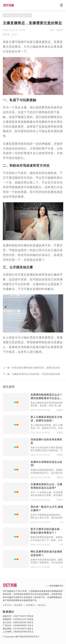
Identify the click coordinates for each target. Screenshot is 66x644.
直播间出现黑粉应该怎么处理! (46, 464)
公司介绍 (7, 605)
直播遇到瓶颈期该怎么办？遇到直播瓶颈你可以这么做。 (46, 397)
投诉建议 (30, 605)
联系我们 (19, 605)
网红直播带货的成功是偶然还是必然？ (46, 553)
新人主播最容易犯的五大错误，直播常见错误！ (46, 419)
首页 (7, 15)
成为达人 (42, 605)
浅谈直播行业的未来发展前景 (46, 441)
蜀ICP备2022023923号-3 (27, 637)
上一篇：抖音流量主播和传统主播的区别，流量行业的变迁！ (33, 368)
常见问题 (17, 15)
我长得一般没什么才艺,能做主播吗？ (47, 509)
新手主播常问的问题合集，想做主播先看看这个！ (46, 531)
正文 (28, 15)
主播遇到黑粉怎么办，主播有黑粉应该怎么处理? (46, 486)
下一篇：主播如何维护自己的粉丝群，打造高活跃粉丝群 (31, 374)
